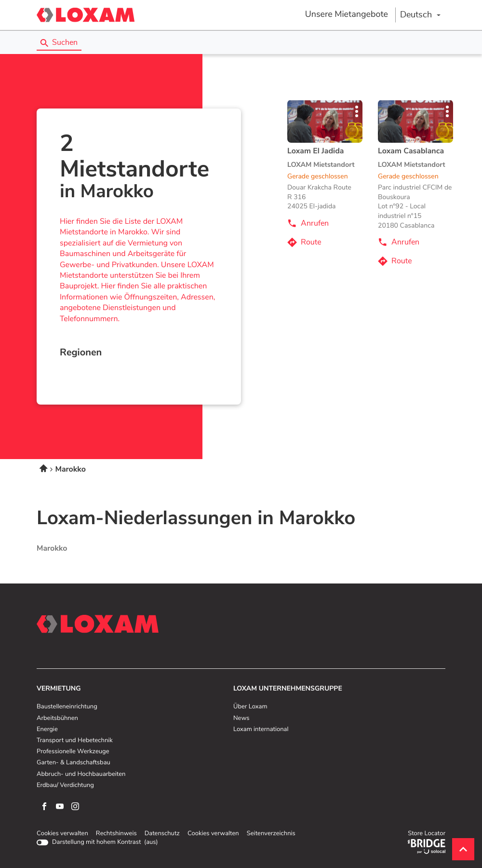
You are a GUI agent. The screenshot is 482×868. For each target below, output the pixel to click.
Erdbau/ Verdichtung (65, 786)
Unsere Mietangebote (347, 14)
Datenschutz (162, 834)
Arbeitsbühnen (57, 719)
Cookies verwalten (62, 834)
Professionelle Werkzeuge (73, 752)
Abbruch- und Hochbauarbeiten (81, 774)
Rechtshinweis (116, 834)
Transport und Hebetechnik (75, 741)
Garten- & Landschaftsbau (74, 763)
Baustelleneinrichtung (67, 707)
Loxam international (261, 730)
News (241, 719)
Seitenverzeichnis (271, 834)
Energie (47, 730)
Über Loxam (250, 707)
